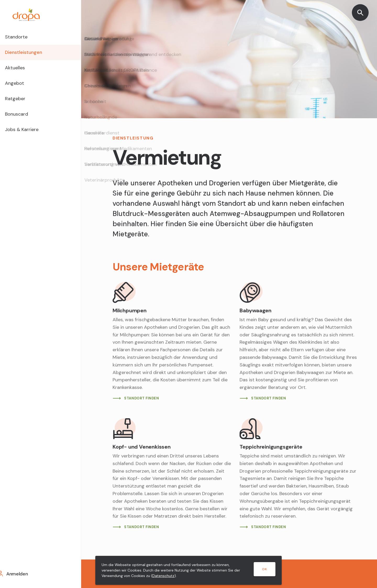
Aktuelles (24, 70)
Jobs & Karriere (31, 135)
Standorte (25, 37)
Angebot (23, 86)
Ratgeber (24, 102)
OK (265, 569)
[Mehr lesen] (172, 342)
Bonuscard (25, 118)
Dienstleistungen (33, 54)
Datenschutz (163, 576)
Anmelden (23, 574)
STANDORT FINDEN (142, 398)
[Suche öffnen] (360, 13)
